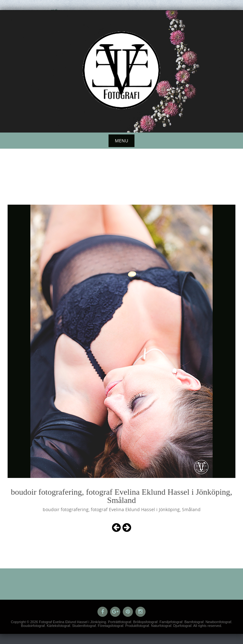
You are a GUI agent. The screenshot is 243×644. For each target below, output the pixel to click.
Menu (121, 141)
